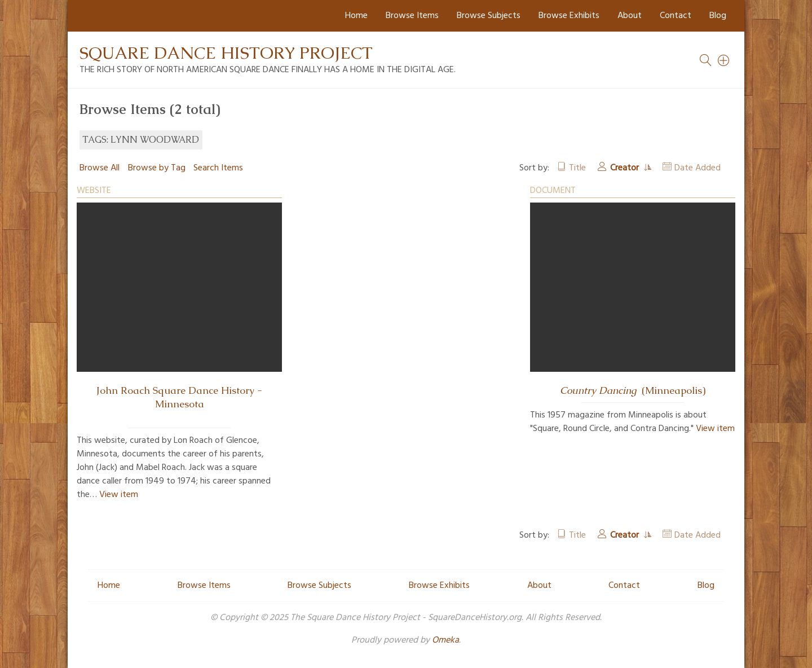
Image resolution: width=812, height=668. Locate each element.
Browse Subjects (489, 16)
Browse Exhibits (569, 16)
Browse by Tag (157, 168)
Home (356, 16)
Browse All (100, 168)
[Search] (724, 60)
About (630, 16)
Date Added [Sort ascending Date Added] (698, 168)
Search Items (218, 168)
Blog (718, 16)
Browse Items (412, 16)
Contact (676, 16)
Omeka (445, 640)
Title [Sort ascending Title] (577, 168)
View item (119, 495)
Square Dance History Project (226, 53)
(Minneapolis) (633, 390)
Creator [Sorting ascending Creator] (626, 168)
